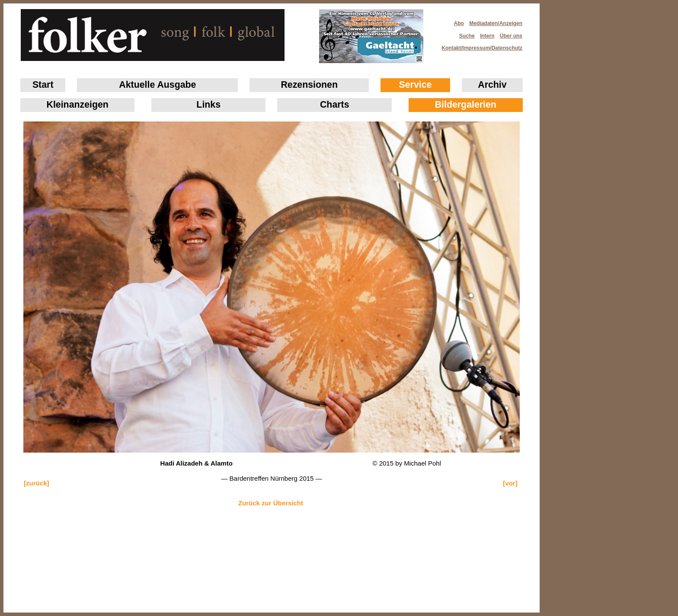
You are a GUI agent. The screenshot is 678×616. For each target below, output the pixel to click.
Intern (487, 36)
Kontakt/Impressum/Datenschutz (479, 45)
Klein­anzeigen (78, 105)
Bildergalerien (466, 105)
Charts (335, 105)
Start (43, 85)
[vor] (510, 483)
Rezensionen (309, 85)
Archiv (492, 85)
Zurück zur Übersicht (271, 503)
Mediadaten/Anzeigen (496, 23)
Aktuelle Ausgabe (157, 85)
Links (208, 105)
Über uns (511, 36)
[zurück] (36, 483)
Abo (459, 23)
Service (416, 85)
